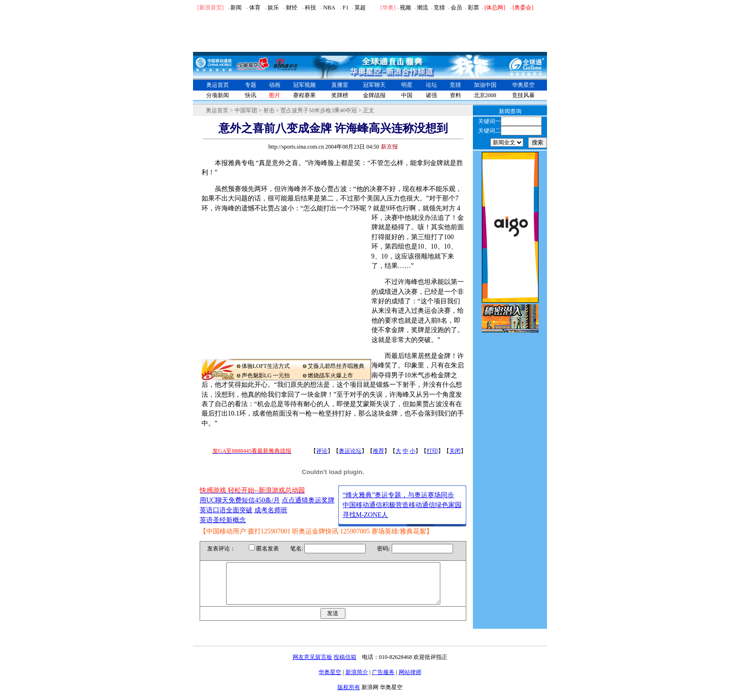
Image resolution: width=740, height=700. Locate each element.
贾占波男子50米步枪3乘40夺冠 (319, 110)
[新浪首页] (210, 8)
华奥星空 (523, 85)
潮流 (422, 8)
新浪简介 (357, 681)
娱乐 (273, 8)
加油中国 (485, 85)
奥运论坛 (350, 451)
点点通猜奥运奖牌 (308, 500)
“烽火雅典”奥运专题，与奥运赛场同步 (398, 495)
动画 (275, 85)
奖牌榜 (340, 95)
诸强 (431, 95)
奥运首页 (218, 85)
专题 (251, 85)
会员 (456, 8)
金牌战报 (374, 95)
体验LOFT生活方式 (266, 366)
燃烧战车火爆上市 (330, 375)
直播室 (340, 85)
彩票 (473, 8)
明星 (407, 85)
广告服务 (383, 681)
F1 (346, 8)
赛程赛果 (304, 95)
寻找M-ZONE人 (365, 515)
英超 (360, 8)
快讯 (251, 95)
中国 (407, 95)
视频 (405, 8)
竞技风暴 (523, 95)
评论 (322, 451)
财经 (292, 8)
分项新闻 (218, 95)
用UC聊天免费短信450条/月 (240, 500)
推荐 (378, 451)
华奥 (388, 8)
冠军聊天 (374, 85)
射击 (269, 110)
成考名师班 (271, 510)
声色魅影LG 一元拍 (266, 375)
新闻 (236, 8)
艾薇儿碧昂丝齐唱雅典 (336, 366)
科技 (311, 8)
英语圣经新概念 (223, 520)
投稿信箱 (345, 666)
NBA (329, 8)
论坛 (431, 85)
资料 (455, 95)
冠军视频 (304, 85)
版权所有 (349, 696)
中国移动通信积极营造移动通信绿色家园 (402, 505)
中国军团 (246, 110)
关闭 (455, 451)
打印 (432, 451)
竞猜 (439, 8)
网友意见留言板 (312, 666)
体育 (255, 8)
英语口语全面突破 (226, 510)
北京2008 (485, 95)
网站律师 (410, 681)
